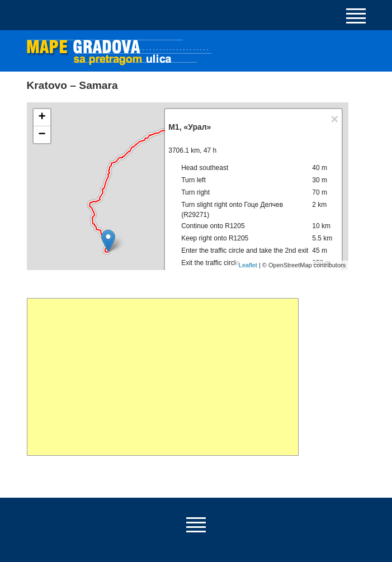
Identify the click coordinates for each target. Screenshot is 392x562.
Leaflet (248, 265)
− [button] (42, 135)
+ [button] (42, 117)
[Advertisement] (163, 377)
